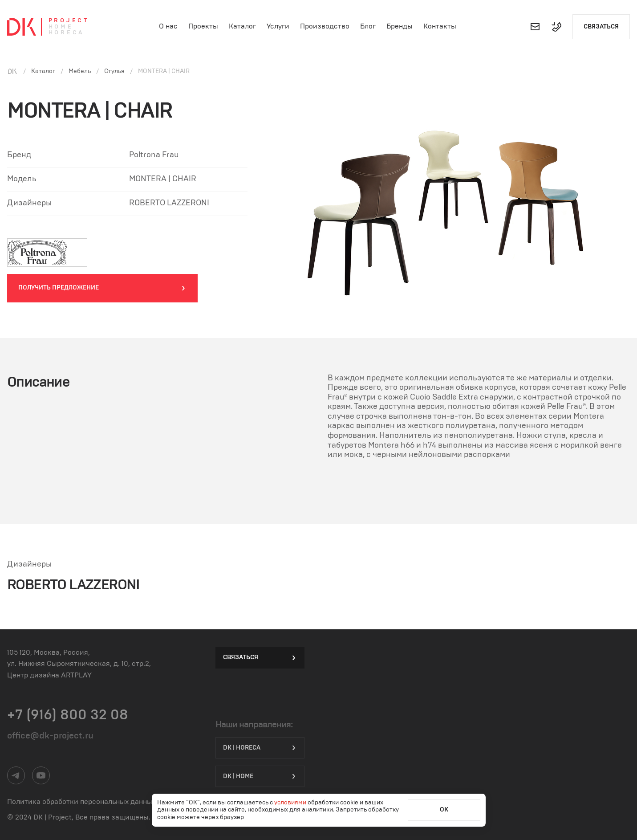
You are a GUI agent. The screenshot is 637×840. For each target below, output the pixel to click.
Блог (368, 26)
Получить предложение (102, 288)
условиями (291, 803)
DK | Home (260, 776)
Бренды (400, 26)
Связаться (601, 27)
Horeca (67, 33)
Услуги (278, 26)
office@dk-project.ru (50, 736)
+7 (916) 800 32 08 (68, 715)
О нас (168, 26)
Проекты (203, 26)
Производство (325, 26)
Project (69, 21)
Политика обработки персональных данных (81, 802)
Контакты (440, 26)
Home (61, 27)
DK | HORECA (260, 748)
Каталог (242, 26)
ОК (444, 810)
